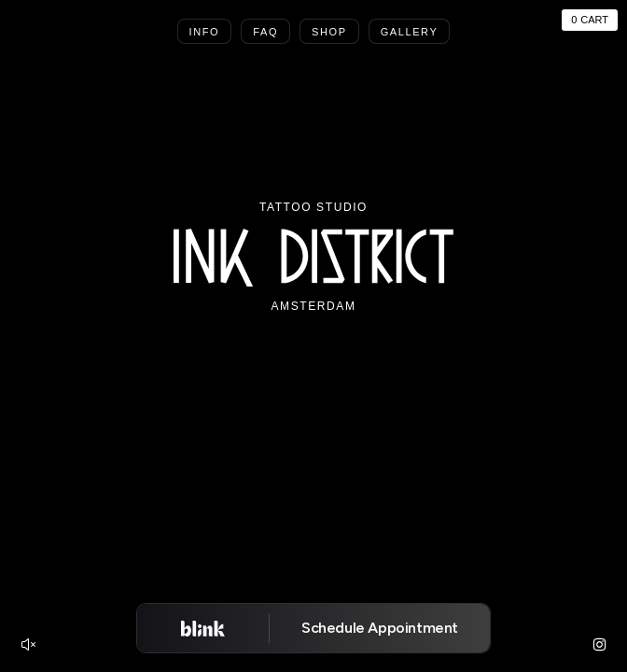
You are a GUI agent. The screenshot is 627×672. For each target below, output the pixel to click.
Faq (265, 32)
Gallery (410, 32)
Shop (329, 32)
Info (205, 32)
